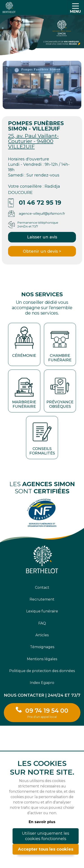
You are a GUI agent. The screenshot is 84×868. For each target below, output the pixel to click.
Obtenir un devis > (42, 251)
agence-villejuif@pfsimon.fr (42, 213)
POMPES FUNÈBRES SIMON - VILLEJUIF (36, 126)
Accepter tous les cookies (46, 849)
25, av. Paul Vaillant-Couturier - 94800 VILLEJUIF (33, 141)
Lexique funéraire (42, 611)
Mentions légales (42, 659)
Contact (42, 587)
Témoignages (42, 647)
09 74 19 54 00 (47, 713)
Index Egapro (42, 683)
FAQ (42, 623)
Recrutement (42, 599)
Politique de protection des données (42, 671)
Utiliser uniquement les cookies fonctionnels (46, 836)
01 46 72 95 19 (40, 203)
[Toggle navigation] (75, 7)
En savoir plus (42, 822)
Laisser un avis (42, 237)
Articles (42, 635)
